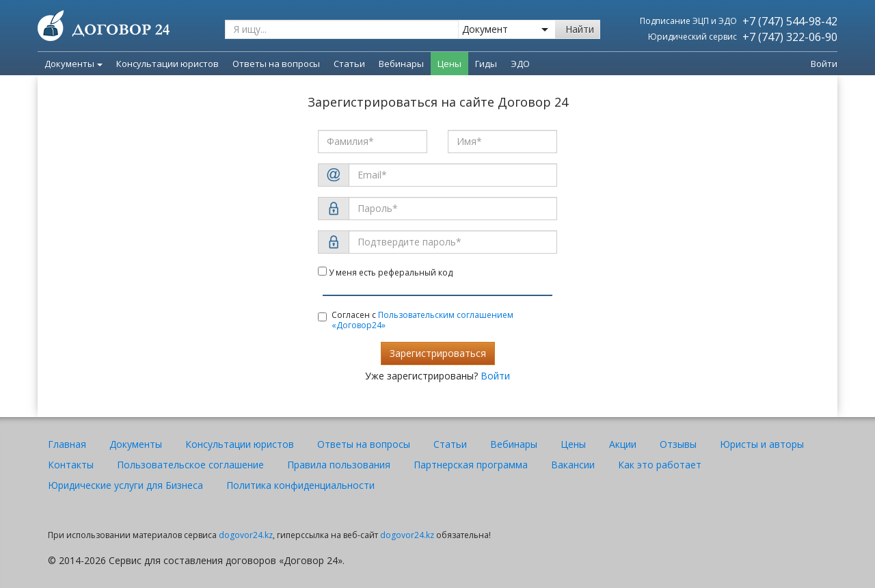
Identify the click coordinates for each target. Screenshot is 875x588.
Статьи (450, 444)
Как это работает (660, 465)
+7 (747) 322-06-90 (790, 37)
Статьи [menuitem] (349, 64)
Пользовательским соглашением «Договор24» (422, 320)
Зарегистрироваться (438, 353)
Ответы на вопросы (364, 444)
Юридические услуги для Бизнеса (125, 485)
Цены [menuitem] (449, 64)
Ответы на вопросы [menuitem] (276, 64)
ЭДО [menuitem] (520, 64)
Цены (573, 444)
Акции (623, 444)
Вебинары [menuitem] (401, 64)
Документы (73, 64)
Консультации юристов (240, 444)
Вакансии (573, 465)
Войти (824, 64)
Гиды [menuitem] (486, 64)
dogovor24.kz (246, 535)
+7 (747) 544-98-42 (790, 21)
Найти (580, 29)
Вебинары (514, 444)
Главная (67, 444)
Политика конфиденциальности (300, 485)
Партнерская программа (471, 465)
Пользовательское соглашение (190, 465)
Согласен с (416, 320)
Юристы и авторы (762, 444)
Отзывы (678, 444)
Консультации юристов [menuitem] (167, 64)
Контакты (71, 465)
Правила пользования (339, 465)
